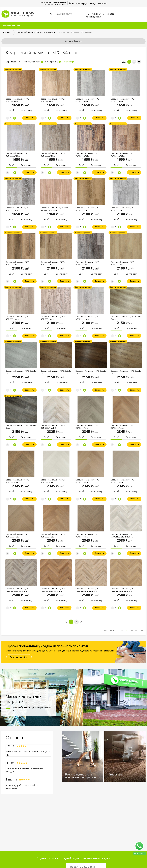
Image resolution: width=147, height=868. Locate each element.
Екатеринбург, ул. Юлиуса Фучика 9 (89, 4)
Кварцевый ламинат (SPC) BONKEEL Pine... (87, 427)
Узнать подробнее (19, 657)
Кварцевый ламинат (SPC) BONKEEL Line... (87, 209)
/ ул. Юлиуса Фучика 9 (32, 709)
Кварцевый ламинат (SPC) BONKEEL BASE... (18, 100)
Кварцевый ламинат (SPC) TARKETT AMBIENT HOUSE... (122, 536)
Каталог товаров (12, 26)
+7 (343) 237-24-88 (100, 14)
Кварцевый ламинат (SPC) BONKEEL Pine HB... (53, 427)
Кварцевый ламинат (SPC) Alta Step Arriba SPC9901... (54, 209)
